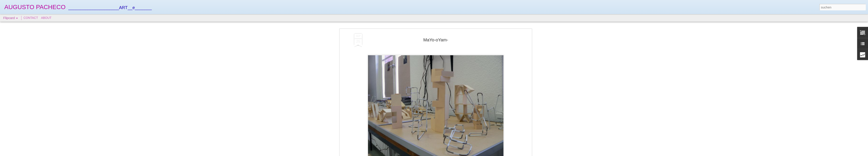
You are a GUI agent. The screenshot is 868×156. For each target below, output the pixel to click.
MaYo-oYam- (436, 39)
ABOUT (46, 18)
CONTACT (31, 18)
